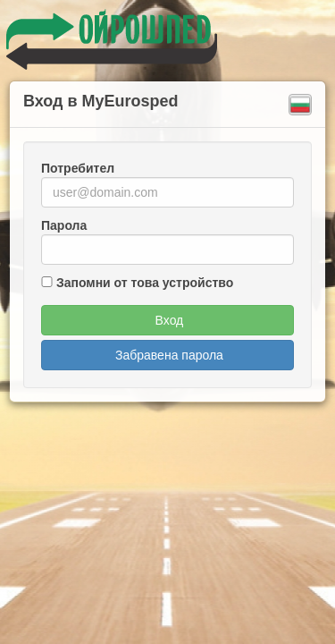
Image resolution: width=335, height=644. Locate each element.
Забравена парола (167, 355)
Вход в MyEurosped (101, 101)
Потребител (78, 168)
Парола (64, 225)
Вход (167, 320)
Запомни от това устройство (145, 283)
